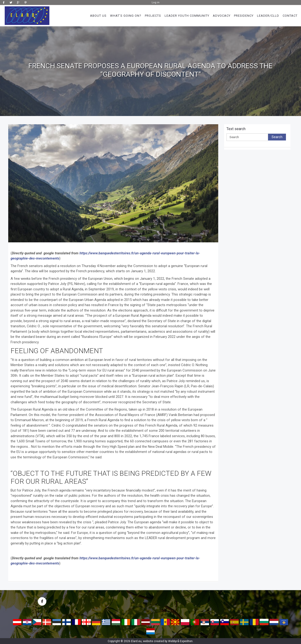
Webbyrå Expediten (180, 641)
